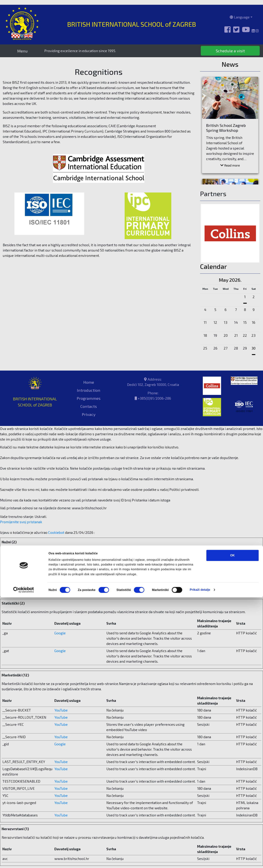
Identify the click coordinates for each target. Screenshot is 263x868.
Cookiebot (56, 532)
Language (240, 17)
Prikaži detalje (200, 861)
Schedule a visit (230, 51)
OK (233, 826)
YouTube (61, 710)
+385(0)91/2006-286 (154, 398)
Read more (230, 165)
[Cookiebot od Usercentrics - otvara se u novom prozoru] (24, 861)
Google (60, 633)
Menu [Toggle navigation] (22, 51)
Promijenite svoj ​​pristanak (21, 522)
